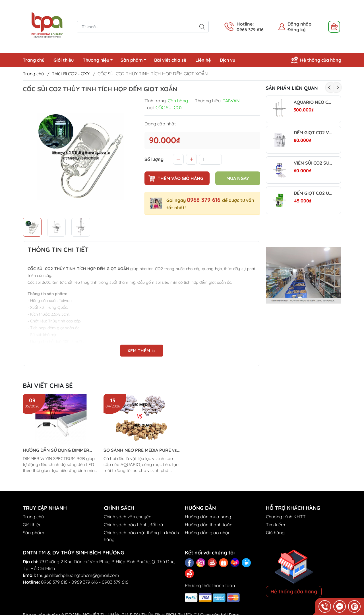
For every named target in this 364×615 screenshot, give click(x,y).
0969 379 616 (85, 582)
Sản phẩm (135, 61)
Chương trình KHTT (286, 517)
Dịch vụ (227, 60)
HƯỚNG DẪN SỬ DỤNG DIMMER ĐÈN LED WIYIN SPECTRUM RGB (57, 450)
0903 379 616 (115, 582)
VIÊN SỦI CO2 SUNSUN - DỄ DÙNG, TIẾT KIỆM (313, 163)
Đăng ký (296, 30)
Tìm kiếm (276, 525)
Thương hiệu (99, 61)
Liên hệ (203, 60)
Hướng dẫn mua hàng (208, 517)
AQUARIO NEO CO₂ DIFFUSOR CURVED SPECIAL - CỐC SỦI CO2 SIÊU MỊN (313, 102)
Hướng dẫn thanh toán (209, 525)
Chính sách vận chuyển (128, 517)
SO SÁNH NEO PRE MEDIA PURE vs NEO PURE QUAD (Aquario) (140, 450)
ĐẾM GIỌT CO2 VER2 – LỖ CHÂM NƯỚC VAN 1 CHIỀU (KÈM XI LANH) (313, 133)
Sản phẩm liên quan (292, 88)
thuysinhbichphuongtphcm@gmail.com (78, 575)
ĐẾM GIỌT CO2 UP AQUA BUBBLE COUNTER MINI (313, 193)
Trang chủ (34, 60)
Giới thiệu (64, 60)
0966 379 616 (204, 200)
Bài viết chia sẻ (170, 60)
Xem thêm (142, 351)
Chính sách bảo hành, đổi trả (134, 525)
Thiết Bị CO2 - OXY (71, 74)
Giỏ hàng (275, 533)
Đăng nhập (299, 24)
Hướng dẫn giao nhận (208, 533)
